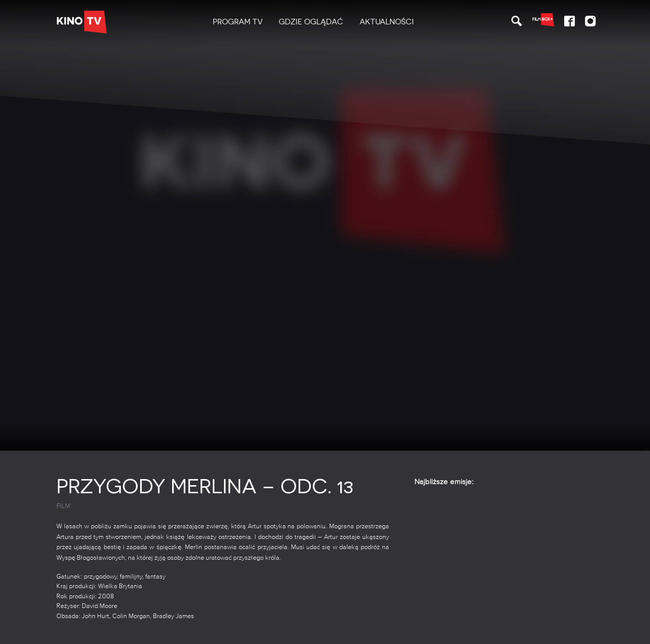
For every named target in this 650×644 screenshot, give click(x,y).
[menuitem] (238, 22)
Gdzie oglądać (311, 22)
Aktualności (387, 22)
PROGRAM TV (238, 22)
